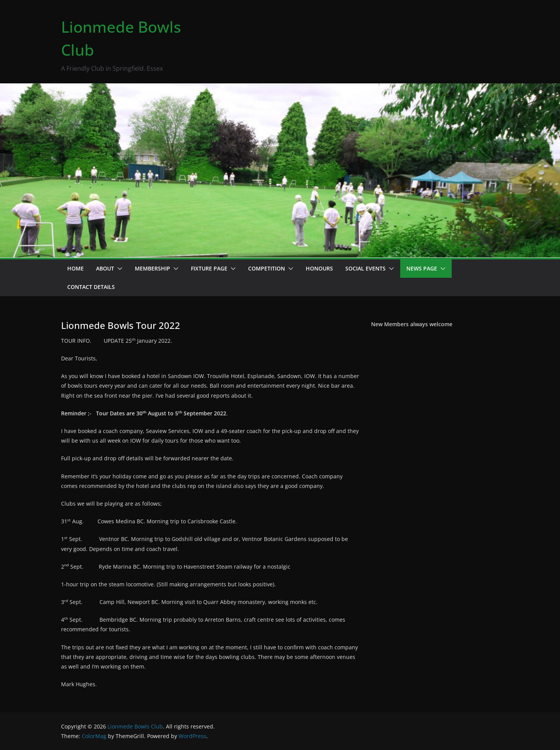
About (105, 268)
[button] (118, 269)
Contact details (91, 287)
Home (75, 268)
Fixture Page (209, 268)
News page (422, 268)
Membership (152, 268)
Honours (319, 268)
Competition (267, 268)
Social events (365, 268)
